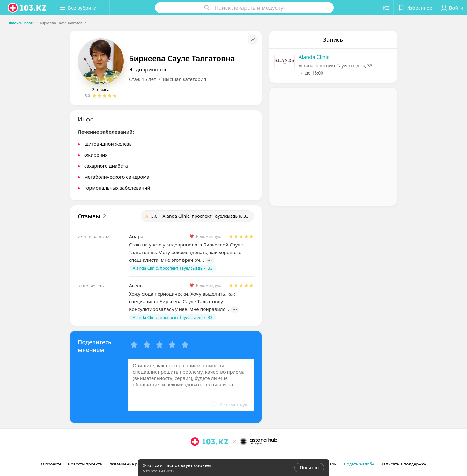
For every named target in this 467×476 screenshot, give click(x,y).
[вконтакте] (213, 456)
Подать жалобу (359, 464)
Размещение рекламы (131, 464)
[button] (82, 8)
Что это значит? (159, 471)
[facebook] (204, 456)
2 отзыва (101, 89)
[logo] (27, 8)
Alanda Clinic (314, 57)
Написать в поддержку (403, 464)
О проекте (51, 464)
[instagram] (195, 456)
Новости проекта (85, 464)
